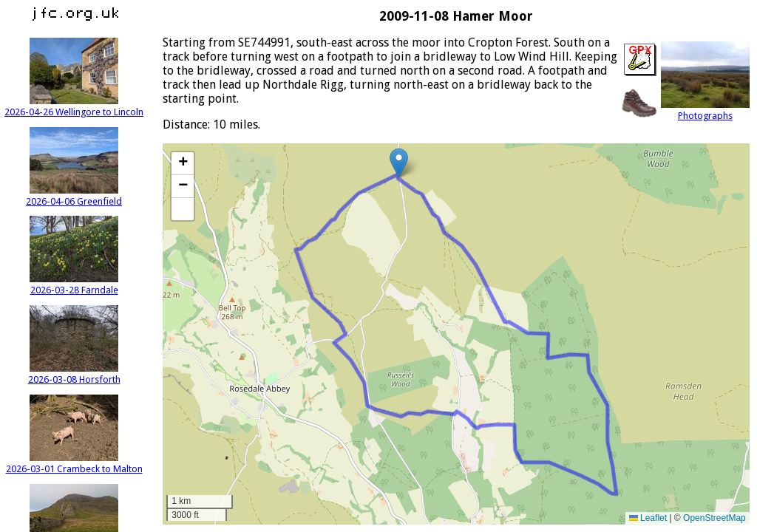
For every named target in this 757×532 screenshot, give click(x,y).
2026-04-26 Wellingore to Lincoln (74, 106)
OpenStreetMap (714, 518)
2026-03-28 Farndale (74, 284)
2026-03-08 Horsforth (74, 374)
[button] (399, 163)
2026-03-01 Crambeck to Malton (74, 463)
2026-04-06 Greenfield (74, 196)
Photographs (705, 110)
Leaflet (648, 518)
